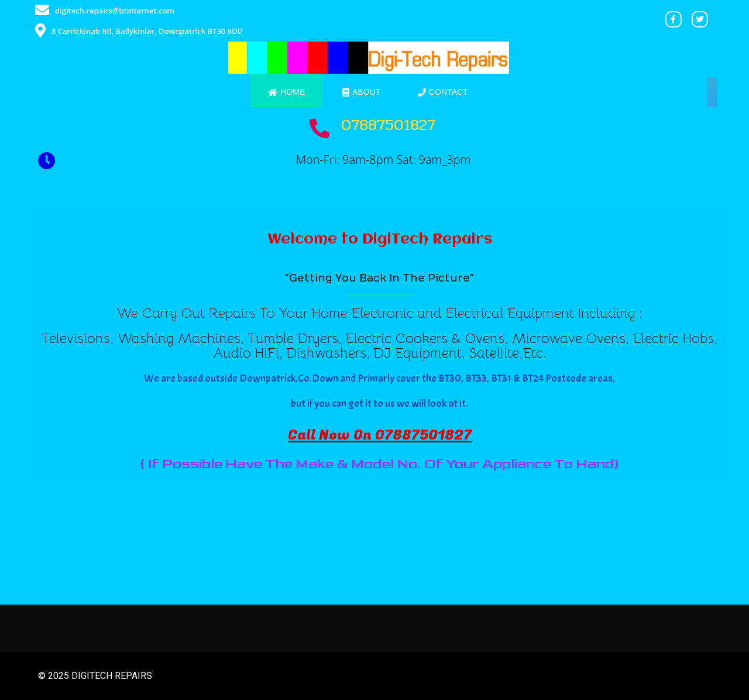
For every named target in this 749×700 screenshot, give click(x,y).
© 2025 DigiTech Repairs (95, 676)
